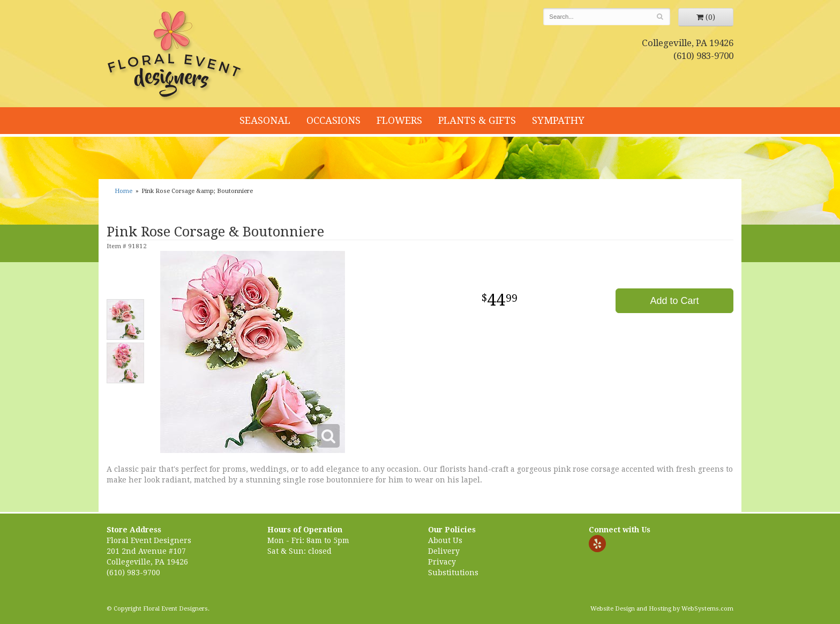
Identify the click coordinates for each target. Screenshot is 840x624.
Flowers (399, 120)
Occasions (333, 120)
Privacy (442, 562)
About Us (445, 540)
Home (123, 191)
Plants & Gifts (477, 120)
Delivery (444, 551)
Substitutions (453, 573)
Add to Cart (674, 301)
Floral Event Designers (176, 56)
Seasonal (265, 120)
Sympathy (558, 120)
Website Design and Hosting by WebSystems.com (662, 609)
